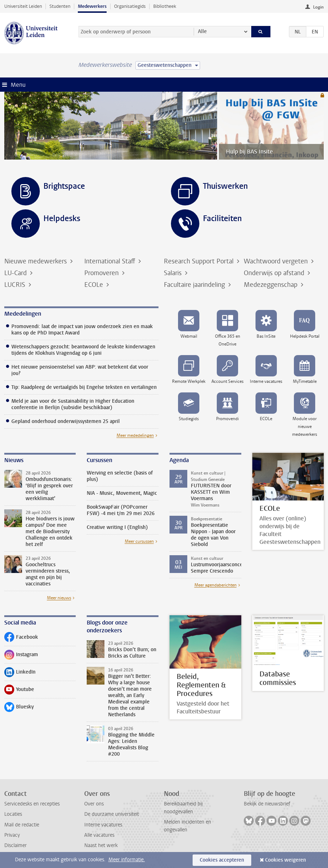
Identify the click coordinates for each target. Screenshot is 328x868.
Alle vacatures (99, 835)
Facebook (21, 639)
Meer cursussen (139, 541)
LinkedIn (20, 674)
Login (318, 7)
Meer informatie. (127, 860)
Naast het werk (101, 845)
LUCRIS (16, 285)
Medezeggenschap (271, 285)
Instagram (21, 656)
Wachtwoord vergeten (277, 261)
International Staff (111, 261)
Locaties (13, 814)
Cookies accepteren (222, 860)
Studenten (60, 6)
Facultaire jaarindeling (195, 285)
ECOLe (95, 285)
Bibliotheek (165, 6)
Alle (202, 31)
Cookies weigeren (286, 860)
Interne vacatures (103, 825)
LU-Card (16, 273)
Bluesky (19, 708)
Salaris (174, 273)
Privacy (12, 835)
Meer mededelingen (135, 435)
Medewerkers (92, 6)
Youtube (19, 691)
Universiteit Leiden (23, 6)
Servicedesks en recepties (32, 804)
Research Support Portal (200, 261)
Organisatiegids (130, 6)
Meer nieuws (59, 598)
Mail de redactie (22, 825)
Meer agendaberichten (216, 585)
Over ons (94, 804)
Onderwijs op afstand (275, 273)
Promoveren (102, 273)
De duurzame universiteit (112, 814)
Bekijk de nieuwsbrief (267, 804)
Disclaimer (15, 845)
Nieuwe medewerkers (36, 261)
